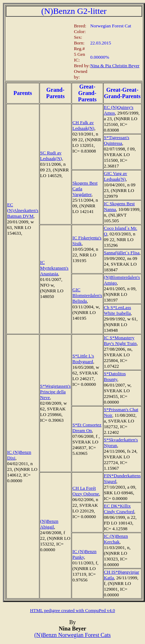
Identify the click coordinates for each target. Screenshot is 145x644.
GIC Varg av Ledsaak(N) (116, 176)
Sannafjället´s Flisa (122, 253)
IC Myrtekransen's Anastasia (55, 268)
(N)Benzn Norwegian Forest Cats (72, 635)
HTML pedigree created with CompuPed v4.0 (72, 610)
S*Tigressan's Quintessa (117, 140)
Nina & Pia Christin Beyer (115, 66)
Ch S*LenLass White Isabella (118, 310)
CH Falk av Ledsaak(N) (83, 125)
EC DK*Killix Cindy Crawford (119, 509)
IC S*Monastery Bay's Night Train (120, 340)
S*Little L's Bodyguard (83, 359)
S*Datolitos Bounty (115, 376)
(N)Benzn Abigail (49, 524)
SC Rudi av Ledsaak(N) (51, 156)
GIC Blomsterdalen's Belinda (87, 295)
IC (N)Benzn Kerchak (116, 539)
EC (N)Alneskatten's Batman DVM (23, 210)
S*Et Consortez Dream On (87, 428)
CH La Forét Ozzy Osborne (86, 491)
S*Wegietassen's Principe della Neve (56, 392)
